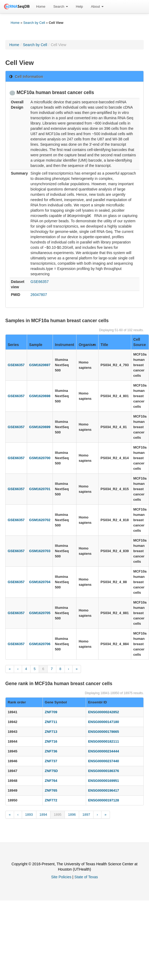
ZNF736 (51, 751)
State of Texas (86, 877)
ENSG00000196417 (104, 790)
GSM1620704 (40, 582)
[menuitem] (41, 7)
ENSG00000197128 (104, 800)
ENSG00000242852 (104, 712)
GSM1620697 (40, 365)
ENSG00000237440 (104, 761)
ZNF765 (51, 790)
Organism (87, 345)
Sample (36, 345)
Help (80, 6)
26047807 (39, 295)
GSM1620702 (40, 520)
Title (105, 345)
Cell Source (140, 342)
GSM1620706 (40, 644)
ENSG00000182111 (104, 741)
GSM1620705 (40, 613)
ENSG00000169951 (104, 781)
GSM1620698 (40, 396)
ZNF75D (51, 771)
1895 (58, 815)
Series (13, 345)
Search (61, 6)
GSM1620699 (40, 427)
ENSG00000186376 (104, 771)
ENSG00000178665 (104, 732)
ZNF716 (51, 741)
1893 (29, 815)
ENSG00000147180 (104, 722)
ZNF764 (51, 781)
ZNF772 (51, 800)
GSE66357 (40, 282)
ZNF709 (51, 712)
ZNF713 (51, 732)
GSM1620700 (40, 458)
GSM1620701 (40, 489)
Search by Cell (34, 23)
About (97, 6)
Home (41, 6)
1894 (43, 815)
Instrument (65, 345)
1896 (72, 815)
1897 (86, 815)
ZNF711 (51, 722)
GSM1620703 (40, 551)
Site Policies (61, 877)
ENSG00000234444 (104, 751)
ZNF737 (51, 761)
